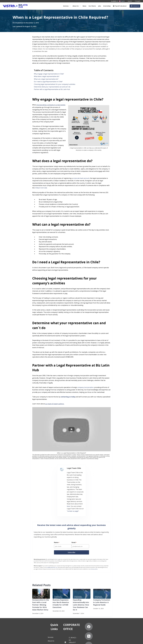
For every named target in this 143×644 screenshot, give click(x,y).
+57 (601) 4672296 (71, 620)
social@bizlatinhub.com (52, 541)
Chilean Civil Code (41, 188)
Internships (107, 6)
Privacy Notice (7, 641)
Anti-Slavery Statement (40, 641)
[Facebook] (103, 609)
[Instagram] (103, 619)
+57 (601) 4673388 (71, 617)
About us (77, 6)
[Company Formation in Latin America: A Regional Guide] (102, 568)
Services (67, 6)
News (84, 6)
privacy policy (94, 543)
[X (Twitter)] (112, 609)
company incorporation (86, 387)
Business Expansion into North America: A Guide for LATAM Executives (61, 576)
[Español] (129, 1)
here (68, 482)
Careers (26, 622)
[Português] (137, 1)
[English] (122, 1)
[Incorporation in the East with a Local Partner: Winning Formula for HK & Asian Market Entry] (41, 568)
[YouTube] (112, 619)
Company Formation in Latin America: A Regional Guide (102, 576)
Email (74, 517)
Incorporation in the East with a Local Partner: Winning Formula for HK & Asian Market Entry (41, 578)
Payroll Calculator (120, 6)
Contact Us (135, 6)
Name (57, 517)
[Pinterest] (122, 619)
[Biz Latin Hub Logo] (15, 6)
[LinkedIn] (122, 609)
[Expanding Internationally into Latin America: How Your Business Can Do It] (82, 568)
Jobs (100, 6)
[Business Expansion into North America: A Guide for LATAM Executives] (61, 568)
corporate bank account (81, 178)
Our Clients (92, 6)
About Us (26, 611)
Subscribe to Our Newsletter (22, 641)
